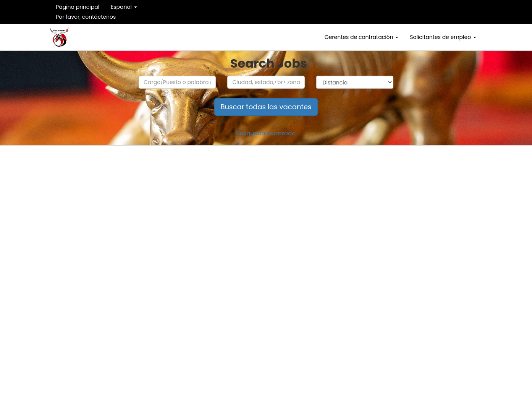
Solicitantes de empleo (443, 37)
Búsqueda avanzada (266, 133)
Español (124, 7)
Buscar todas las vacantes (266, 107)
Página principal (78, 7)
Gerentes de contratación (362, 37)
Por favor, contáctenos (86, 17)
